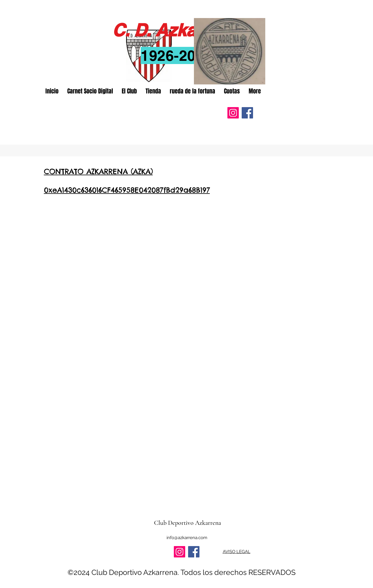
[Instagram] (233, 113)
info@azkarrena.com (187, 538)
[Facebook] (247, 113)
